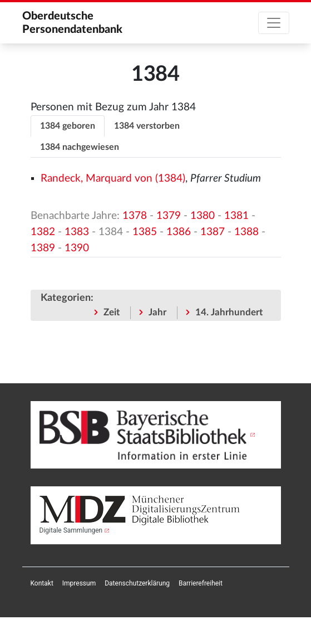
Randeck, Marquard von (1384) (113, 179)
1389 (43, 248)
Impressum (79, 583)
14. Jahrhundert (229, 312)
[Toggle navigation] (274, 23)
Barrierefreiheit (201, 583)
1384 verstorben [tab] (147, 126)
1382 (43, 232)
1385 (145, 232)
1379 (169, 216)
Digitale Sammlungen (71, 530)
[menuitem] (42, 583)
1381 (236, 216)
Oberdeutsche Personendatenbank (72, 23)
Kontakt (42, 583)
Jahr (157, 312)
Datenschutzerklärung (137, 583)
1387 (213, 232)
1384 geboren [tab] (68, 126)
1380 (203, 216)
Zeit (112, 312)
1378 (135, 216)
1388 (246, 232)
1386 (179, 232)
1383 (77, 232)
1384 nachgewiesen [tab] (80, 147)
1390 (77, 248)
